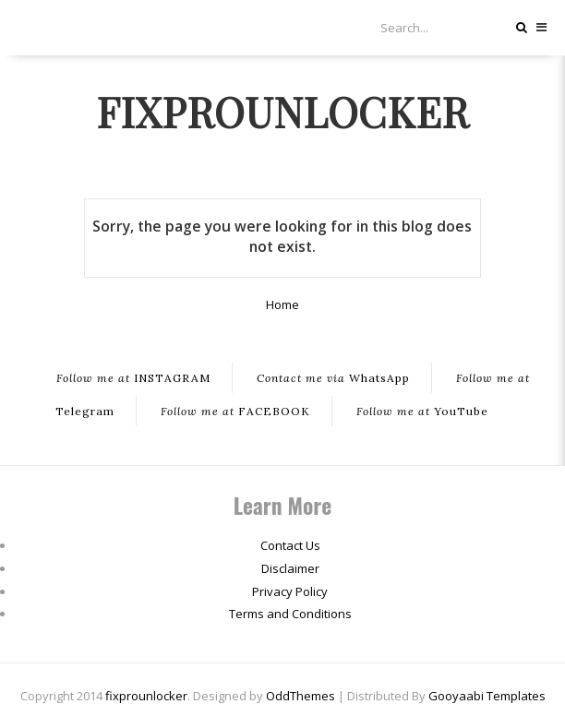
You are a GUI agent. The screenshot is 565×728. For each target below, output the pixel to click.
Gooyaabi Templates (487, 696)
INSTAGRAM (133, 378)
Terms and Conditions (290, 614)
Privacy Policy (290, 591)
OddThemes (301, 696)
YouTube (422, 411)
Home (282, 304)
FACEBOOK (235, 411)
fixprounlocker (282, 111)
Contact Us (290, 545)
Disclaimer (290, 568)
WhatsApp (333, 378)
